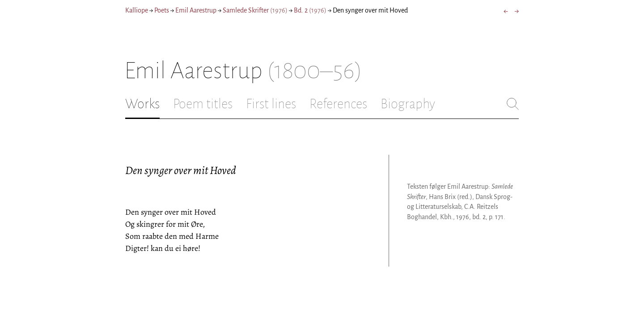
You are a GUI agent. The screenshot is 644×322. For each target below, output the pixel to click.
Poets (162, 10)
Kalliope (137, 10)
